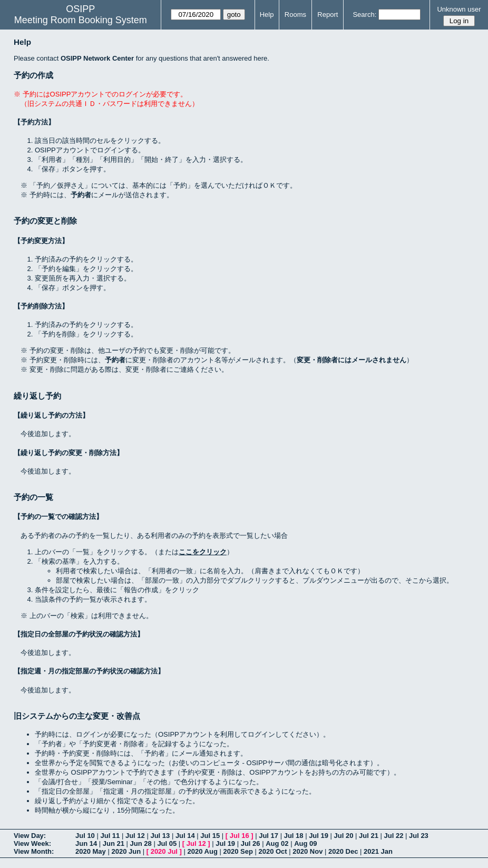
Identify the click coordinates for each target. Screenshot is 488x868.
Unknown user (459, 9)
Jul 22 (394, 836)
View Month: (34, 851)
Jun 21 (114, 843)
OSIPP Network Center (97, 58)
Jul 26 (251, 843)
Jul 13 (160, 836)
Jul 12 (135, 836)
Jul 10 (85, 836)
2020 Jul (164, 851)
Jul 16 (240, 836)
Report (328, 15)
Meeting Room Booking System (81, 20)
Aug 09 (305, 843)
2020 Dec (343, 851)
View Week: (32, 843)
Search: (364, 15)
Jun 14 (86, 843)
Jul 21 (369, 836)
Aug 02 (277, 843)
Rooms (295, 15)
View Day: (30, 836)
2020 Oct (272, 851)
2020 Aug (203, 851)
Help (267, 15)
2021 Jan (378, 851)
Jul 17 (269, 836)
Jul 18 (294, 836)
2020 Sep (238, 851)
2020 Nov (308, 851)
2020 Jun (126, 851)
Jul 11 (110, 836)
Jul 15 (210, 836)
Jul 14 (185, 836)
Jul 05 (167, 843)
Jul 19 (319, 836)
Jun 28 (141, 843)
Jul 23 (419, 836)
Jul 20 (344, 836)
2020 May (91, 851)
